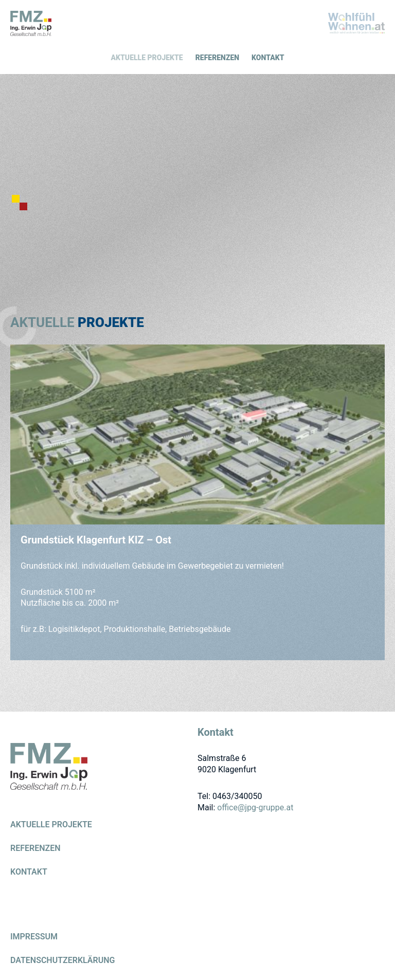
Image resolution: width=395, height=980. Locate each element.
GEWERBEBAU (31, 23)
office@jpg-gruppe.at (255, 807)
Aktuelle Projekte (147, 58)
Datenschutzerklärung (62, 961)
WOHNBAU (356, 23)
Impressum (34, 937)
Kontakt (268, 58)
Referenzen (217, 58)
